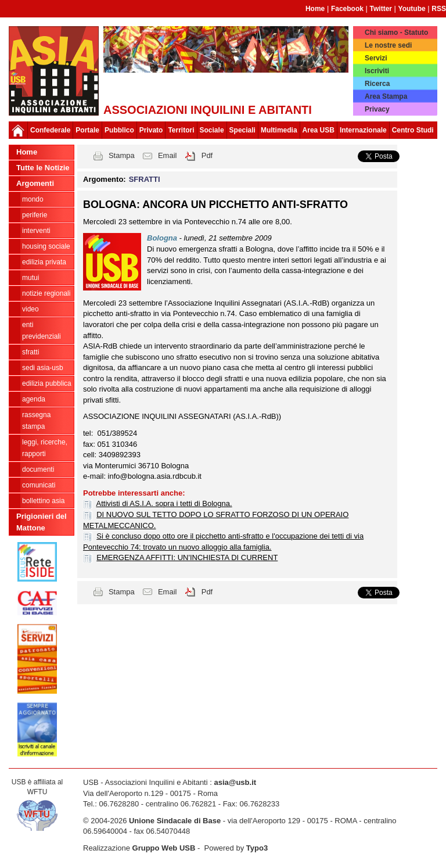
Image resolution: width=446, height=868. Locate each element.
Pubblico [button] (119, 130)
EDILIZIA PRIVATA (44, 262)
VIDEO (30, 309)
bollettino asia (43, 501)
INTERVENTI (36, 231)
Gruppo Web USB (164, 848)
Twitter (381, 9)
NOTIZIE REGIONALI (46, 293)
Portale (87, 130)
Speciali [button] (242, 130)
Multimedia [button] (279, 130)
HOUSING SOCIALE (46, 246)
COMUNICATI (39, 485)
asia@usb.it (235, 782)
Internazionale (363, 130)
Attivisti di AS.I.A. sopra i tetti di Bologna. (164, 503)
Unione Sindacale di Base (175, 821)
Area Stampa (386, 96)
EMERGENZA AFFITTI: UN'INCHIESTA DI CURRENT (187, 557)
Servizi (376, 58)
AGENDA (34, 399)
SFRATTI (30, 352)
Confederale (50, 130)
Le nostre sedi (388, 45)
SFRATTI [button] (145, 179)
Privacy (377, 109)
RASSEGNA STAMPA (36, 421)
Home (315, 9)
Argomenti (35, 183)
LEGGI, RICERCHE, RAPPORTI (45, 448)
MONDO (33, 199)
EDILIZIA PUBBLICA (47, 383)
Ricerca (377, 84)
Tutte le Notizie (43, 168)
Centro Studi (413, 130)
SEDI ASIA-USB (43, 368)
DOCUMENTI (38, 469)
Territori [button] (181, 130)
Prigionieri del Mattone (42, 522)
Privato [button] (151, 130)
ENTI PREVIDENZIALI (42, 331)
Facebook (347, 9)
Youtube (412, 9)
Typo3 (257, 848)
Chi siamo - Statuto (396, 33)
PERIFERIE (35, 215)
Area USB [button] (319, 130)
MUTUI (30, 278)
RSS (439, 9)
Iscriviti (377, 71)
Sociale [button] (212, 130)
